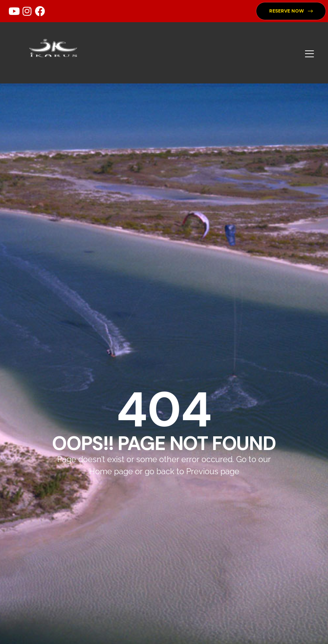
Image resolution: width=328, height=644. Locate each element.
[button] (291, 11)
